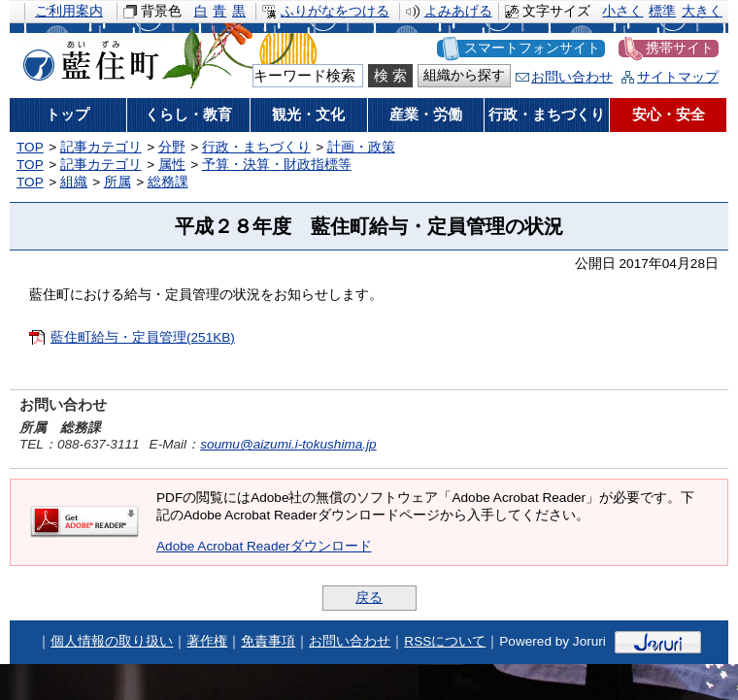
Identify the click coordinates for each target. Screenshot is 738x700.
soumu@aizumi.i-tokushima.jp (288, 444)
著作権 (207, 641)
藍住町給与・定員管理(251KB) (143, 337)
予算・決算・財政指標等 (277, 165)
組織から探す (464, 75)
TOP (30, 147)
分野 (172, 147)
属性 (172, 165)
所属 (117, 182)
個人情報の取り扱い (112, 641)
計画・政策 (361, 147)
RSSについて (445, 641)
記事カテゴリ (101, 147)
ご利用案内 (69, 11)
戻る (369, 598)
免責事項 (268, 641)
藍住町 (87, 57)
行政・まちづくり (256, 147)
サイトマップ (678, 77)
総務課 (168, 182)
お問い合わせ (572, 77)
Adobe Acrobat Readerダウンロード (264, 546)
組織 (74, 182)
